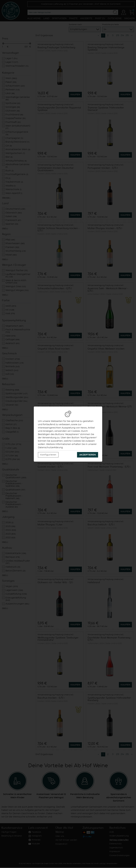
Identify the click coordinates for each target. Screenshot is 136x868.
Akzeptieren (88, 455)
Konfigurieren (48, 455)
